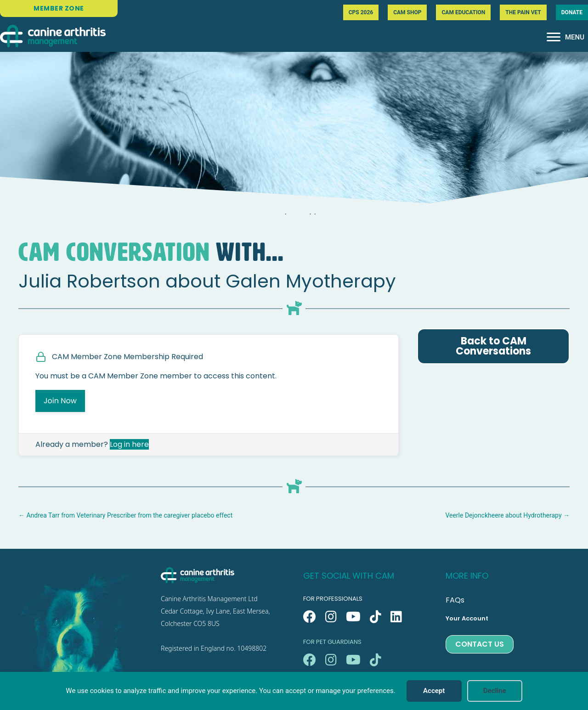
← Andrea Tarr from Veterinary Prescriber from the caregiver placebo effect (125, 515)
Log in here (129, 444)
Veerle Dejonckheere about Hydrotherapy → (507, 515)
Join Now (60, 401)
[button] (310, 617)
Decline (495, 691)
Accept (434, 691)
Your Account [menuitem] (467, 618)
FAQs (455, 600)
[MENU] (565, 37)
